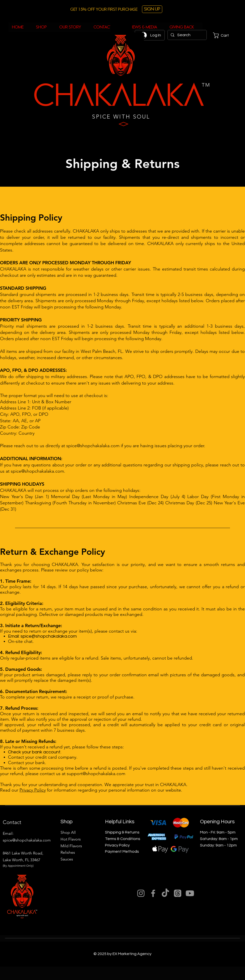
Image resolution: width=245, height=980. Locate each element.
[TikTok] (165, 893)
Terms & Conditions (123, 839)
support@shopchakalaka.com (96, 774)
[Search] (187, 35)
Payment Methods (122, 851)
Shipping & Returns (122, 832)
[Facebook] (153, 893)
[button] (224, 35)
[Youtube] (190, 893)
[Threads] (178, 893)
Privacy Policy (33, 790)
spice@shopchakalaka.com (93, 446)
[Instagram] (141, 893)
